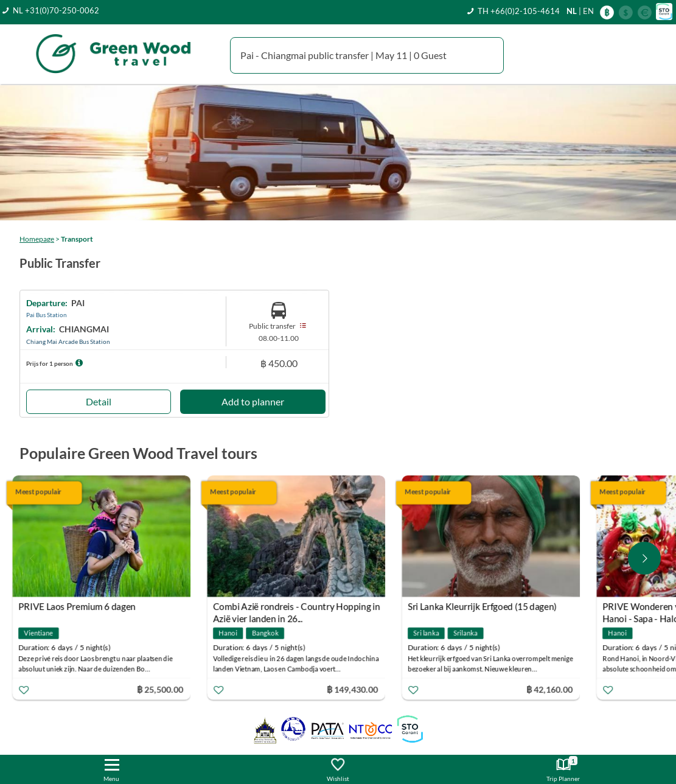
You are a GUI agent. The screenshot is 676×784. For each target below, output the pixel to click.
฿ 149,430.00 (360, 689)
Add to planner (253, 401)
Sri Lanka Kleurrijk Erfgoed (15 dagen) (490, 606)
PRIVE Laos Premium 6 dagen (85, 606)
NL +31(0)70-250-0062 (56, 10)
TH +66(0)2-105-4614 (519, 11)
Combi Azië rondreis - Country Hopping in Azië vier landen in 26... (305, 608)
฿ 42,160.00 (557, 689)
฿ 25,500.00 (168, 689)
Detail (99, 401)
